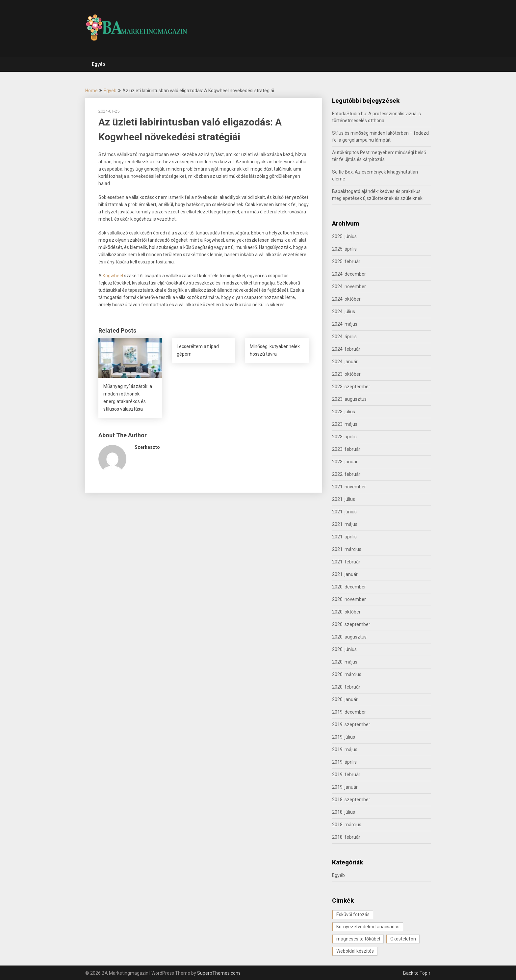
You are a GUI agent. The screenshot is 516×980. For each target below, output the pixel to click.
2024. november (349, 286)
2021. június (344, 512)
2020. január (345, 699)
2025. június (344, 236)
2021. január (345, 574)
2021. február (346, 562)
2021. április (344, 537)
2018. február (346, 837)
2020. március (347, 674)
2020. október (346, 612)
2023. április (344, 437)
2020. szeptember (351, 624)
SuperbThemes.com (219, 973)
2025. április (344, 249)
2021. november (349, 487)
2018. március (347, 825)
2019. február (346, 775)
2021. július (344, 499)
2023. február (346, 449)
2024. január (345, 362)
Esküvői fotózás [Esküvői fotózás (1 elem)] (353, 914)
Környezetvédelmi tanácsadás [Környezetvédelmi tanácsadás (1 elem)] (368, 927)
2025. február (346, 261)
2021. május (345, 524)
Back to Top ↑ (417, 973)
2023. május (345, 424)
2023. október (346, 374)
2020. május (345, 662)
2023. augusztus (349, 399)
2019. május (345, 749)
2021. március (347, 549)
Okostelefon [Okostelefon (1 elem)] (403, 939)
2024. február (346, 349)
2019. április (344, 762)
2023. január (345, 462)
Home (91, 91)
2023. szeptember (351, 387)
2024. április (344, 337)
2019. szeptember (351, 724)
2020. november (349, 599)
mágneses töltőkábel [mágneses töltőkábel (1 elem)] (358, 939)
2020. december (349, 587)
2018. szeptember (351, 800)
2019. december (349, 712)
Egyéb (98, 64)
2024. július (344, 312)
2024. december (349, 274)
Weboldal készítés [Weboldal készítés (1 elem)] (355, 951)
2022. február (346, 474)
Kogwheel (113, 276)
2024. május (345, 324)
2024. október (346, 299)
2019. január (345, 787)
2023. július (344, 412)
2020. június (344, 649)
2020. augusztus (349, 637)
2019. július (344, 737)
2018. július (344, 812)
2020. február (346, 687)
